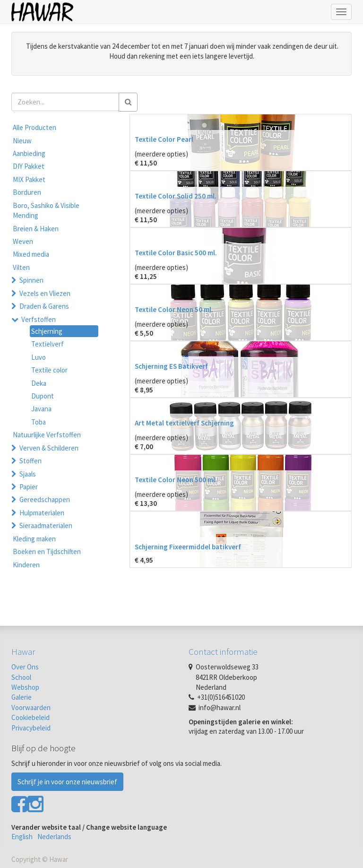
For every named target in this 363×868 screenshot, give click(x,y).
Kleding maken (34, 539)
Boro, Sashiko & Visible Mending (46, 210)
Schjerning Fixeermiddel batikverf (188, 547)
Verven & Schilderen (49, 448)
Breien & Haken (36, 229)
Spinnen (31, 280)
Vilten (21, 267)
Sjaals (28, 474)
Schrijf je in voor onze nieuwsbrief (67, 782)
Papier (29, 487)
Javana (41, 409)
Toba (39, 422)
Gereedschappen (45, 499)
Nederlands (54, 837)
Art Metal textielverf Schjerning (184, 423)
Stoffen (30, 461)
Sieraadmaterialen (46, 525)
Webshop (25, 687)
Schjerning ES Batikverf (171, 366)
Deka (39, 383)
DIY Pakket (29, 166)
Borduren (27, 192)
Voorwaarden (31, 707)
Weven (23, 241)
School (21, 677)
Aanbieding (29, 153)
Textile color (49, 370)
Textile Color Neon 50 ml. (174, 309)
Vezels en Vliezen (45, 293)
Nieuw (22, 141)
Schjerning (47, 331)
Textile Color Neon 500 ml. (176, 480)
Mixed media (31, 254)
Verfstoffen (39, 319)
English (22, 837)
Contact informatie (223, 651)
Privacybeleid (31, 728)
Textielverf (48, 344)
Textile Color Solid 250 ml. (176, 196)
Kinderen (26, 565)
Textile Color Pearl (164, 139)
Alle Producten (35, 127)
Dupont (43, 396)
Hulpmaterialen (42, 513)
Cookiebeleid (30, 717)
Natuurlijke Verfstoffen (47, 435)
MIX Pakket (29, 179)
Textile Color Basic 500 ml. (176, 253)
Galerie (22, 697)
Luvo (39, 357)
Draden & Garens (44, 306)
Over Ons (25, 667)
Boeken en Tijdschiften (47, 551)
